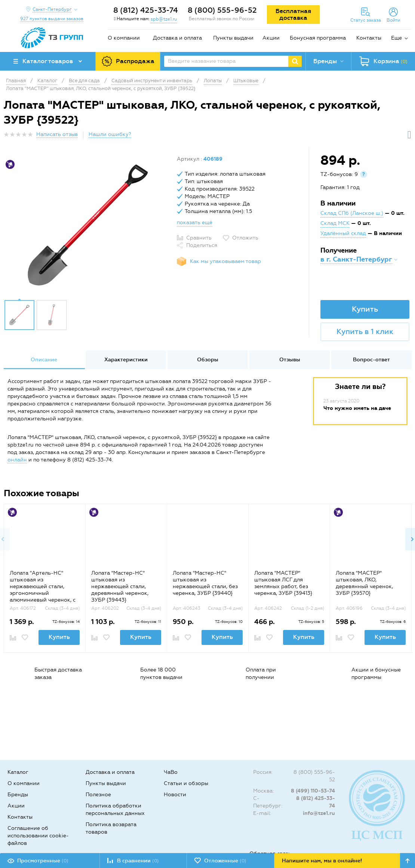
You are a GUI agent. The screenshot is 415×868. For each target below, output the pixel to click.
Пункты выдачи (233, 38)
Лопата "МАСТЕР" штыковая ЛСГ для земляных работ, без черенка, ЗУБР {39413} (283, 583)
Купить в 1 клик (365, 331)
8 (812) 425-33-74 (146, 10)
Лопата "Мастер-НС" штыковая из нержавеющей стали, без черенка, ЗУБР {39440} (205, 583)
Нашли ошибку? (110, 134)
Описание (44, 360)
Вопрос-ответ (371, 360)
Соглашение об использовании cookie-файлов (38, 836)
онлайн (17, 460)
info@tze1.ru (319, 813)
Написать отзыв (57, 134)
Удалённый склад (343, 233)
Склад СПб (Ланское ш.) (352, 213)
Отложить (245, 238)
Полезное (98, 795)
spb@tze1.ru (164, 19)
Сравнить (199, 238)
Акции (271, 38)
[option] (87, 225)
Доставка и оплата (177, 38)
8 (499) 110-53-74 (313, 791)
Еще (396, 38)
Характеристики (126, 360)
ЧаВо (171, 772)
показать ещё (195, 223)
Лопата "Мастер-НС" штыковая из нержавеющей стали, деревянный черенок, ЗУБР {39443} (120, 586)
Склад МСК (335, 223)
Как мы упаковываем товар (225, 261)
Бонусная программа (318, 38)
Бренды (18, 795)
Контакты (369, 38)
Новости (175, 795)
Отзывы (290, 360)
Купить (365, 309)
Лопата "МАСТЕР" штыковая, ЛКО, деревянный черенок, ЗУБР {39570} (364, 583)
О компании (124, 38)
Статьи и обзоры (186, 783)
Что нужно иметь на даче (357, 408)
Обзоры (208, 360)
